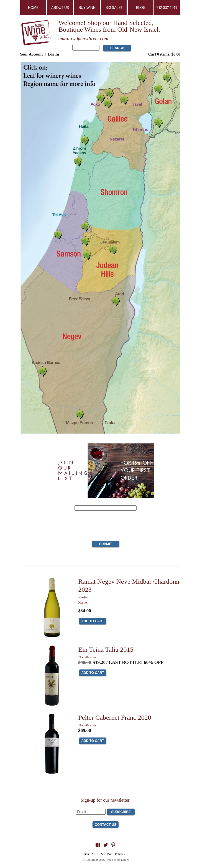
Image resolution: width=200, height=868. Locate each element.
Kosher (83, 597)
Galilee (119, 119)
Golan (162, 100)
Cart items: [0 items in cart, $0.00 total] (164, 54)
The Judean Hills (107, 269)
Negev (72, 336)
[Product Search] (86, 48)
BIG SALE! (114, 8)
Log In (53, 54)
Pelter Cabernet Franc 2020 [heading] (115, 718)
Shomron (115, 193)
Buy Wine (87, 8)
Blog (141, 8)
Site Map (107, 854)
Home (33, 8)
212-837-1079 (167, 8)
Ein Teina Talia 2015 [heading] (106, 649)
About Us (60, 8)
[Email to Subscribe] (91, 812)
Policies (120, 854)
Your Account (31, 54)
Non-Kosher (87, 657)
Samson (68, 253)
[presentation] (106, 527)
